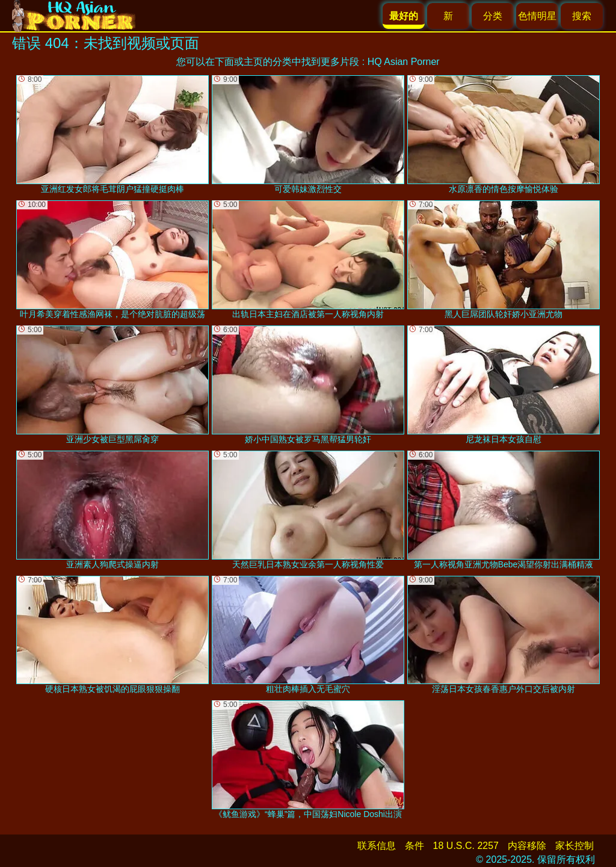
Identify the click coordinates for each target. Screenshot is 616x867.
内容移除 (527, 846)
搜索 (582, 16)
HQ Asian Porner (404, 62)
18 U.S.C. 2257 (466, 846)
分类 (493, 16)
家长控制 (574, 846)
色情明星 (537, 16)
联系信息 (377, 846)
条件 (414, 846)
